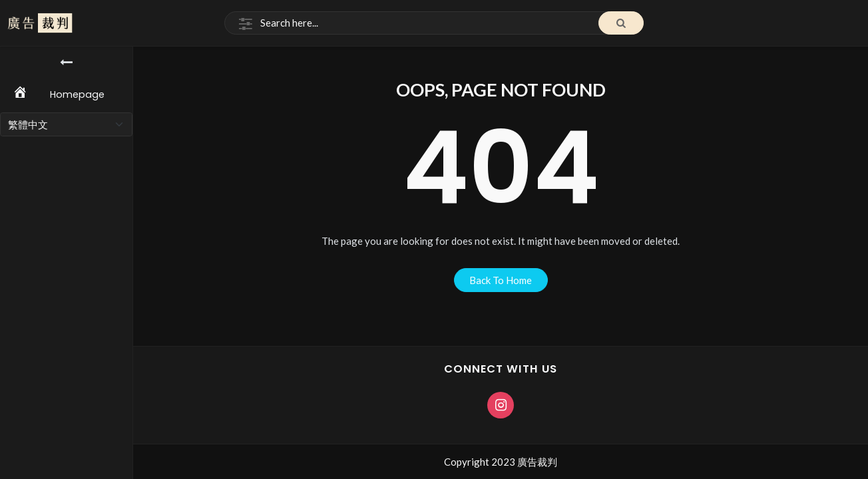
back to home (501, 280)
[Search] (434, 23)
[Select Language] (66, 124)
